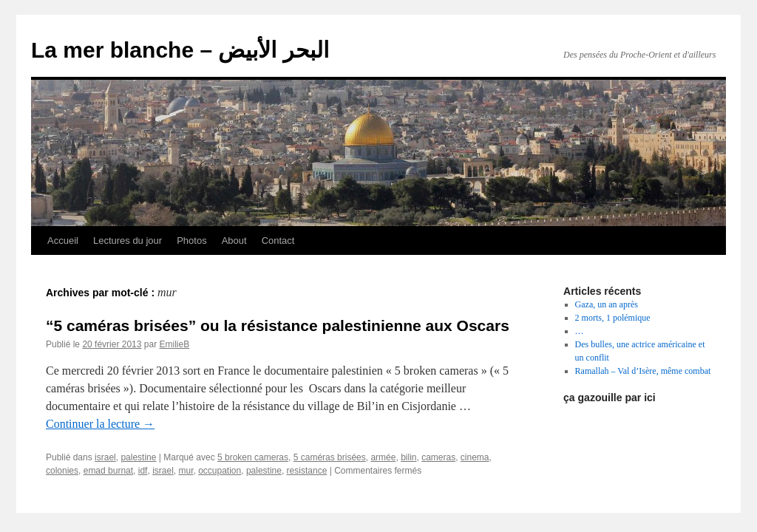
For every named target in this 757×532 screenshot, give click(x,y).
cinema (475, 457)
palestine (138, 457)
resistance (307, 471)
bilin (408, 457)
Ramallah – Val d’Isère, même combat (643, 371)
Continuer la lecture (100, 424)
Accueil (63, 241)
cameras (438, 457)
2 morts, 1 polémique (613, 318)
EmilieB (174, 344)
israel (105, 457)
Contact (278, 241)
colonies (62, 471)
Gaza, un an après (607, 304)
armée (383, 457)
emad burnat (108, 471)
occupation (220, 471)
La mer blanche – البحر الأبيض (180, 50)
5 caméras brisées (330, 457)
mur (186, 471)
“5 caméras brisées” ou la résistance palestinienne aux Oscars (278, 325)
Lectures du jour (128, 241)
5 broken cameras (253, 457)
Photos (191, 241)
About (234, 241)
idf (143, 471)
